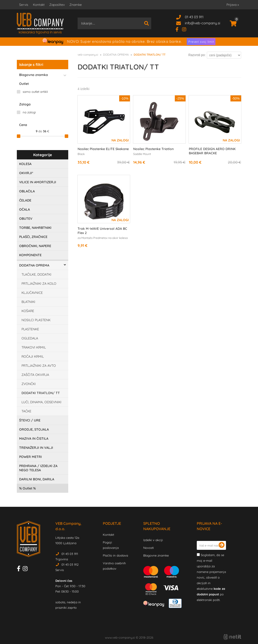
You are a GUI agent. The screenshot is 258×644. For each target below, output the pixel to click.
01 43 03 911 (194, 17)
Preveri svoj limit (201, 42)
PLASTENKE (30, 329)
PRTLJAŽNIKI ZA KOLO (39, 284)
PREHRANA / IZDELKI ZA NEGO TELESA (38, 468)
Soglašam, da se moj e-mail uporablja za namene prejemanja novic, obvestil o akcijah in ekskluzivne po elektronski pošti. (211, 577)
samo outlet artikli (35, 92)
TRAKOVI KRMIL (34, 347)
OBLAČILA (27, 191)
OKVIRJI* (26, 173)
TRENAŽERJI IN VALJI (36, 448)
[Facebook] (179, 29)
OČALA (25, 209)
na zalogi (29, 112)
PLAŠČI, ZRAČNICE (33, 237)
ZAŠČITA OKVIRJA (35, 375)
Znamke (76, 5)
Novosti (149, 548)
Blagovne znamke (156, 555)
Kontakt (39, 5)
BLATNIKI (28, 302)
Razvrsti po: (197, 55)
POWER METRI (30, 457)
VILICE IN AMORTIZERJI (38, 182)
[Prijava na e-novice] (222, 545)
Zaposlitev (57, 5)
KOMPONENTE (30, 255)
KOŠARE (28, 311)
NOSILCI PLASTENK (36, 320)
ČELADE (25, 200)
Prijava (233, 5)
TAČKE (26, 411)
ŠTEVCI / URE (30, 420)
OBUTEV (26, 219)
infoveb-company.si (202, 23)
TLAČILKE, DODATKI (36, 274)
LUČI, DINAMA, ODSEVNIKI (41, 402)
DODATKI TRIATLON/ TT (41, 393)
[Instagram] (186, 29)
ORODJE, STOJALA (34, 429)
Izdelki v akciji (153, 540)
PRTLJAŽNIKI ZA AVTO (39, 366)
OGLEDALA (30, 338)
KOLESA (25, 164)
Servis (24, 5)
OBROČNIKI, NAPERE (35, 246)
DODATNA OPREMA (34, 265)
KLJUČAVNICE (32, 293)
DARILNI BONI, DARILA (37, 479)
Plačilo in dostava (115, 555)
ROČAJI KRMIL (33, 356)
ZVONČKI (29, 384)
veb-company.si (88, 55)
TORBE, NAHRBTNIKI (35, 228)
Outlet (27, 488)
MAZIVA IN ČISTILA (34, 439)
